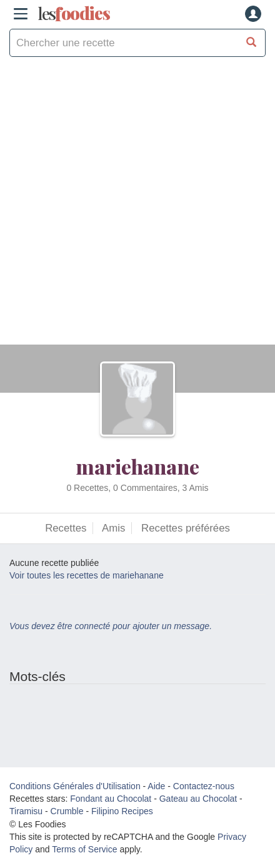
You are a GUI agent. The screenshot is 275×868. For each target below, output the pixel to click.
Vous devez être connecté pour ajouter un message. (111, 626)
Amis (113, 528)
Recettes (66, 528)
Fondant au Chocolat (111, 799)
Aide (156, 786)
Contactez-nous (204, 786)
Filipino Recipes (122, 811)
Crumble (67, 811)
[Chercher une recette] (252, 43)
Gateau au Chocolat (198, 799)
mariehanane (137, 466)
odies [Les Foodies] (74, 14)
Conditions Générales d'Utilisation (75, 786)
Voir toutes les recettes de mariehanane (87, 575)
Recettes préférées (186, 528)
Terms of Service (84, 849)
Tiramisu (26, 811)
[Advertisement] (137, 207)
